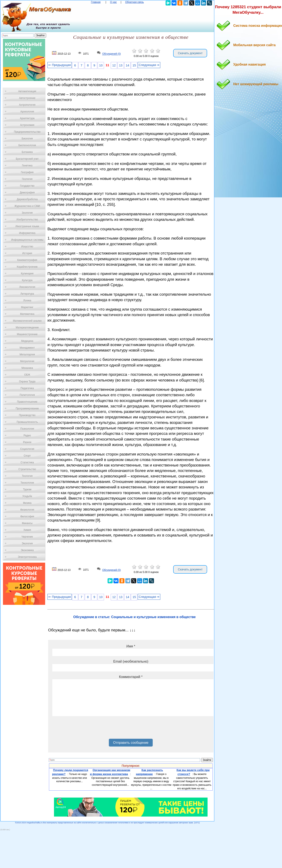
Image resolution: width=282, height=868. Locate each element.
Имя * (131, 646)
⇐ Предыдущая (60, 65)
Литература (27, 294)
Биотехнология (27, 145)
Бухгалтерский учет (27, 159)
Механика (27, 368)
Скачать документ (190, 53)
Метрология (27, 361)
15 (134, 65)
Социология (27, 449)
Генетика (27, 166)
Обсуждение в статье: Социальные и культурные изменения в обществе (134, 617)
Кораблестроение (27, 267)
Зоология (27, 213)
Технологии (27, 483)
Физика (27, 503)
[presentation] (84, 729)
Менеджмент (27, 348)
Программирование (27, 408)
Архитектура (27, 118)
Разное (27, 442)
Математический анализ (27, 321)
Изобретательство (27, 220)
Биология (27, 139)
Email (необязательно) (131, 661)
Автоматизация (27, 91)
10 (101, 65)
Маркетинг (27, 307)
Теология (27, 476)
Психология (27, 429)
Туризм (27, 489)
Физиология (27, 510)
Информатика (27, 233)
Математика (27, 314)
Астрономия (27, 125)
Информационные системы (27, 240)
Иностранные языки (27, 226)
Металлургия (27, 354)
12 (114, 65)
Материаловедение (27, 328)
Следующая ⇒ (149, 65)
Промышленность (27, 422)
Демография (27, 193)
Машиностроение (27, 334)
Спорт (27, 456)
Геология (27, 179)
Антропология (27, 105)
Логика (27, 301)
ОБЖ (27, 375)
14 (127, 65)
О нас (113, 2)
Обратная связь (134, 2)
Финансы (27, 523)
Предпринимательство (27, 132)
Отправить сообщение (131, 743)
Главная (96, 2)
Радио (27, 435)
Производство (27, 415)
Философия (27, 516)
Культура (27, 280)
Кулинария (27, 274)
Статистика (27, 462)
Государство (27, 186)
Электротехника (27, 557)
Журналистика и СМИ (27, 206)
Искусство (27, 247)
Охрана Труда (27, 381)
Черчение (27, 537)
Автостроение (27, 98)
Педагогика (27, 388)
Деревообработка (27, 199)
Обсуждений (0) (112, 54)
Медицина (27, 341)
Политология (27, 395)
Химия (27, 530)
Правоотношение (27, 402)
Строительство (27, 469)
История (27, 253)
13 (121, 65)
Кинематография (27, 260)
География (27, 172)
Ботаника (27, 152)
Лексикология (27, 287)
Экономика (27, 550)
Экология (27, 543)
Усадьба (27, 496)
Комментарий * (131, 677)
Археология (27, 112)
